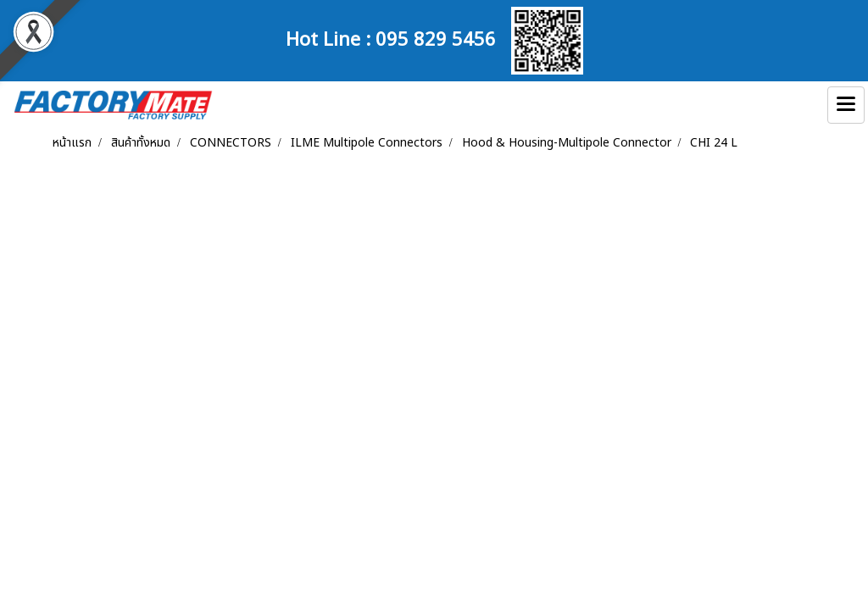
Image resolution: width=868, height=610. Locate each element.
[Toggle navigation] (846, 105)
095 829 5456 (436, 37)
